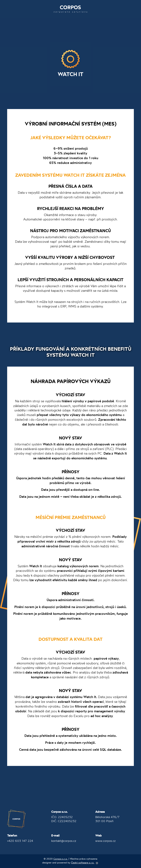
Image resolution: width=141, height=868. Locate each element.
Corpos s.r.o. (61, 859)
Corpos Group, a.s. (16, 819)
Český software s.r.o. (83, 863)
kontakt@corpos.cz (64, 841)
